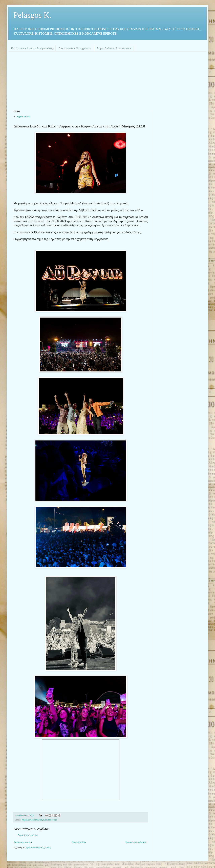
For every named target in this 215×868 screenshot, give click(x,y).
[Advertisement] (107, 80)
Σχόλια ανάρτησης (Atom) (38, 848)
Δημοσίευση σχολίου (28, 835)
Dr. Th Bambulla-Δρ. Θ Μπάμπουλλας (32, 48)
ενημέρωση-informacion (32, 820)
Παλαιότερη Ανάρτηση (136, 842)
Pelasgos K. (33, 15)
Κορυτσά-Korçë (50, 820)
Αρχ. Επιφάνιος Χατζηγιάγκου (75, 48)
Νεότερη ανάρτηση (23, 842)
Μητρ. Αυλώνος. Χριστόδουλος (114, 48)
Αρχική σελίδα (23, 117)
